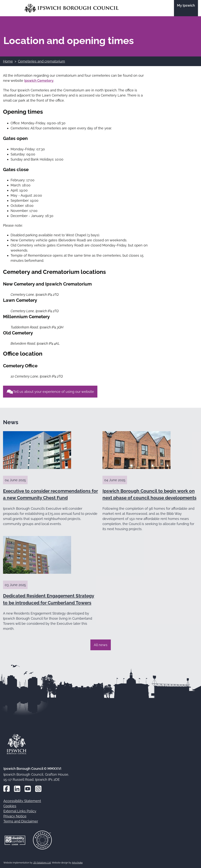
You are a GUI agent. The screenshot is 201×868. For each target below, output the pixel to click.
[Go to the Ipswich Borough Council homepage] (72, 8)
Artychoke (77, 863)
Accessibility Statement (22, 801)
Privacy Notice (15, 816)
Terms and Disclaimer (21, 821)
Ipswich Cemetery (39, 81)
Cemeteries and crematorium (42, 61)
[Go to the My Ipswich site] (186, 8)
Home (8, 61)
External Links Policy (20, 811)
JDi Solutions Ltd (42, 863)
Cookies (10, 806)
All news (101, 645)
